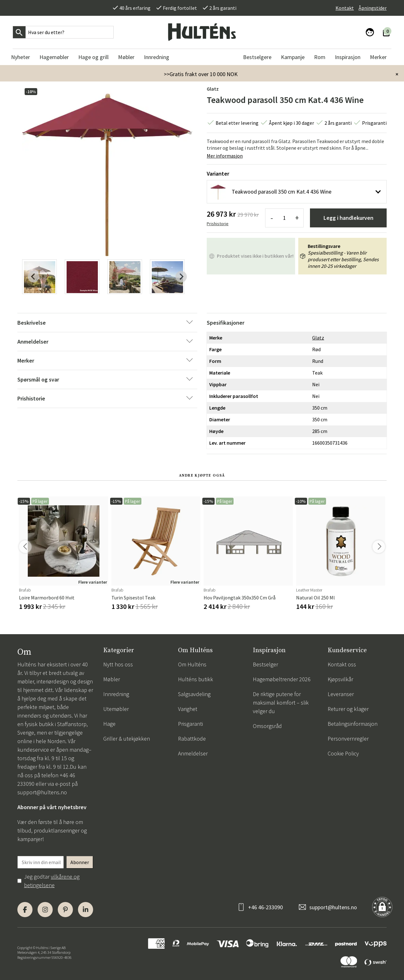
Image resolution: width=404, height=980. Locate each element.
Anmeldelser (193, 753)
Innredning (116, 694)
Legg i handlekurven (348, 218)
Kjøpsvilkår (340, 679)
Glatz (213, 89)
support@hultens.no (42, 792)
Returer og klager (348, 709)
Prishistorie (218, 224)
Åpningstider (373, 8)
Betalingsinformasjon (353, 724)
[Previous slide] (33, 277)
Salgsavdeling (194, 694)
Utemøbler (116, 709)
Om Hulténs (192, 664)
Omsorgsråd (267, 726)
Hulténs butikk (196, 679)
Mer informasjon (225, 156)
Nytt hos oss (118, 664)
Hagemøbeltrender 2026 (282, 679)
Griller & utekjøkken (127, 739)
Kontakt (345, 8)
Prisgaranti (190, 724)
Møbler (112, 679)
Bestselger (265, 664)
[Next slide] (181, 277)
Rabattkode (192, 739)
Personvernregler (348, 739)
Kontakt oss (342, 664)
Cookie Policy (343, 753)
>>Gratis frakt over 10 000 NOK (201, 74)
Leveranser (341, 694)
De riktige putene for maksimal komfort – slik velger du (281, 703)
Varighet (188, 709)
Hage (109, 724)
